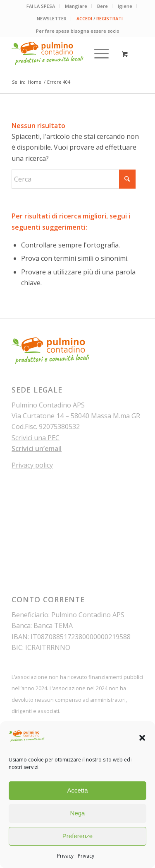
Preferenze (77, 836)
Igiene (125, 6)
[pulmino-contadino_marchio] (64, 53)
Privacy (65, 856)
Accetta (77, 790)
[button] (142, 738)
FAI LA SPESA (41, 6)
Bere (103, 6)
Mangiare (76, 6)
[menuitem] (41, 6)
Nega (78, 813)
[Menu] (97, 53)
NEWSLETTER (52, 18)
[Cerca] (74, 179)
